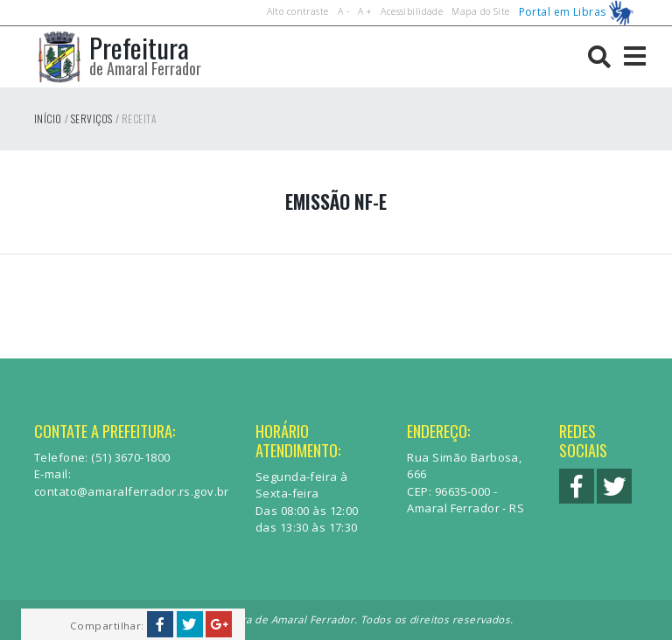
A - (343, 11)
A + (365, 11)
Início (48, 118)
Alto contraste (298, 11)
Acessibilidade (412, 11)
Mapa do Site (480, 11)
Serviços (91, 118)
